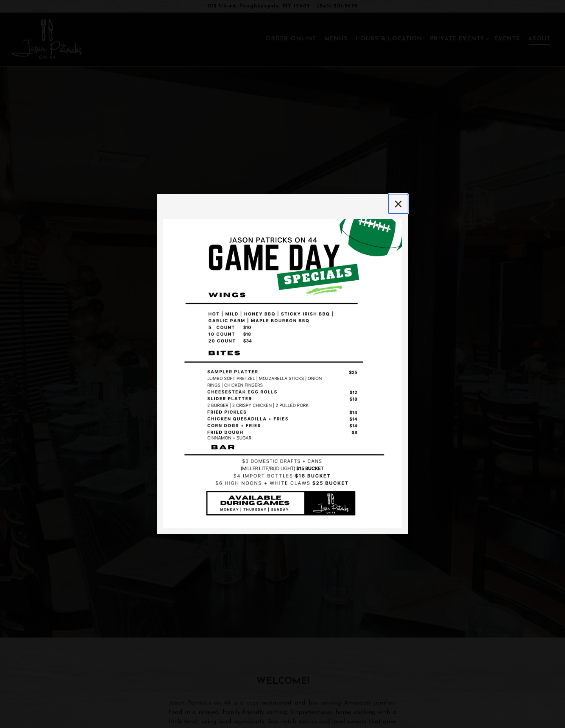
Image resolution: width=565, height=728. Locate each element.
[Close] (398, 204)
